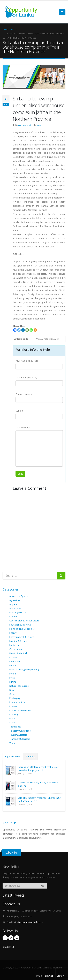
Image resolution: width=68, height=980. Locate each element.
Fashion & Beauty (18, 641)
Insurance (15, 661)
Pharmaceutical (17, 702)
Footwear (14, 645)
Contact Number (24, 394)
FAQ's (39, 976)
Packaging (15, 698)
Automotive (15, 608)
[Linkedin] (23, 330)
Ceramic (14, 617)
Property (14, 714)
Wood (12, 743)
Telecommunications (20, 731)
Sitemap (49, 976)
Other (12, 694)
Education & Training (20, 625)
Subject (19, 411)
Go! (43, 886)
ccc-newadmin (25, 125)
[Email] (27, 330)
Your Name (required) (27, 361)
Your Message (23, 427)
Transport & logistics (20, 739)
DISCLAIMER (8, 947)
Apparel (13, 604)
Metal (12, 678)
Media (13, 674)
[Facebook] (15, 330)
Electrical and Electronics (22, 629)
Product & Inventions (20, 710)
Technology (15, 727)
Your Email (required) (26, 377)
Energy (13, 633)
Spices (13, 723)
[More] (35, 330)
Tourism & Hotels (18, 735)
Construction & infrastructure (24, 621)
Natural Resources (19, 686)
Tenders (30, 756)
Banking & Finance (19, 612)
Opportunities (13, 756)
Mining (13, 682)
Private (13, 706)
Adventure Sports (18, 596)
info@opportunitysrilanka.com (28, 922)
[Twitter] (19, 330)
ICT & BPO (14, 657)
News (39, 125)
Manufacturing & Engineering (24, 670)
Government (16, 649)
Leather (13, 665)
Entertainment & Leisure (22, 637)
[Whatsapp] (31, 330)
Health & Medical (18, 653)
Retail (12, 718)
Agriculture (15, 600)
